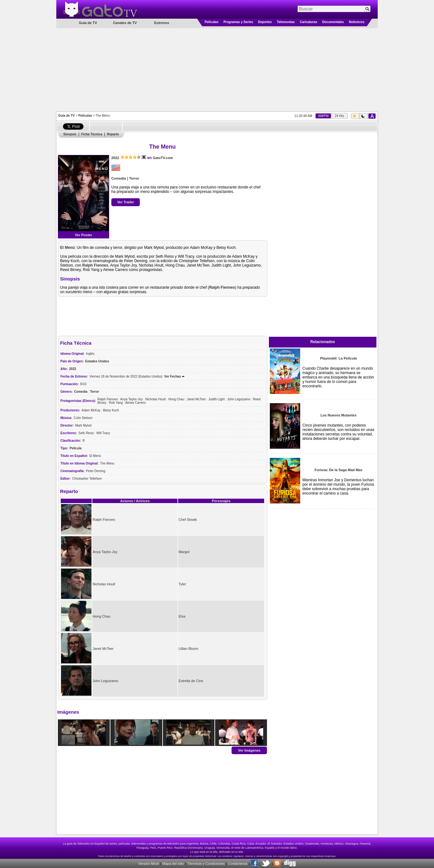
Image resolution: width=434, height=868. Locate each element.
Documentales (333, 22)
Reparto (113, 134)
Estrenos (161, 23)
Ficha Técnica (92, 134)
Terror (134, 178)
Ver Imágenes (249, 750)
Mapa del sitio (173, 864)
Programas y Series (238, 22)
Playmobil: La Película (338, 358)
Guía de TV (66, 116)
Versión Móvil (149, 864)
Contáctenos (238, 864)
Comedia (119, 178)
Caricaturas (309, 22)
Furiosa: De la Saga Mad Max (338, 470)
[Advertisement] (217, 69)
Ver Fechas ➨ (174, 376)
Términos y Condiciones (206, 864)
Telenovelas (286, 22)
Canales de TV (125, 23)
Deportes (265, 22)
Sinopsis (70, 134)
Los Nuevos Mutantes (338, 415)
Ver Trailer (125, 202)
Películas (211, 22)
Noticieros (357, 22)
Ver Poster (84, 235)
